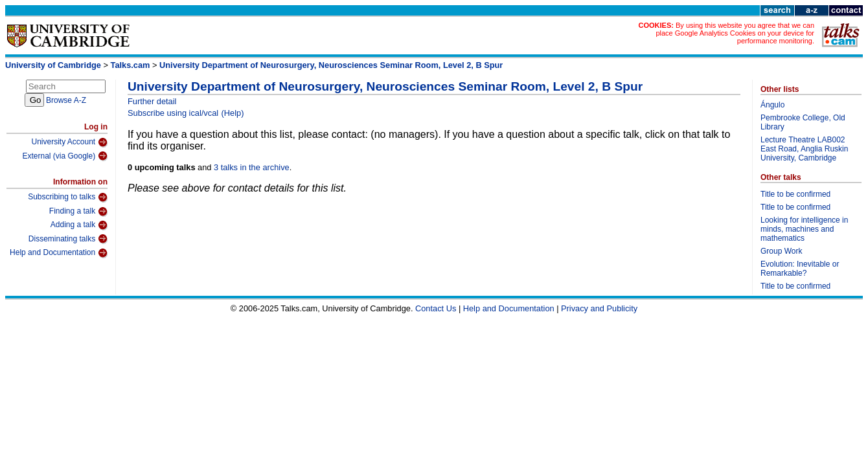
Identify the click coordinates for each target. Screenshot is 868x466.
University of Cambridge (53, 65)
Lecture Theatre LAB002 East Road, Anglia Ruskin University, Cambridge (804, 149)
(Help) (233, 113)
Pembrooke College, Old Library (803, 122)
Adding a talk (79, 225)
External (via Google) (65, 156)
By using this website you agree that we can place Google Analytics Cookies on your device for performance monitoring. (735, 33)
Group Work (781, 251)
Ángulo (772, 105)
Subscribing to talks (68, 197)
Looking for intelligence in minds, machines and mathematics (804, 229)
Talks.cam (131, 65)
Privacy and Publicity (599, 308)
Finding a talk (78, 212)
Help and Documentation (59, 253)
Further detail (152, 101)
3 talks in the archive (252, 167)
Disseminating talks (68, 239)
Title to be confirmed (795, 194)
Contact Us (436, 308)
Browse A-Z (66, 100)
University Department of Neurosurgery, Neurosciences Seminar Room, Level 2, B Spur (331, 65)
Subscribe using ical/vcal (173, 113)
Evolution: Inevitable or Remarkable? (800, 269)
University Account (69, 142)
